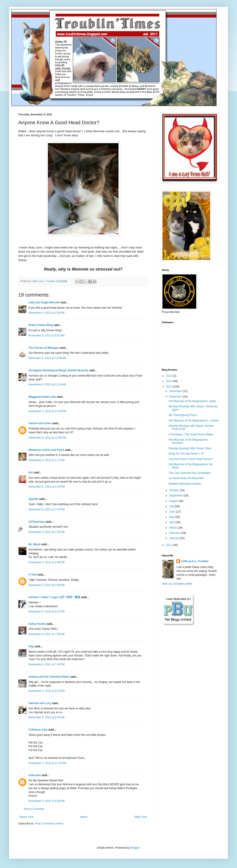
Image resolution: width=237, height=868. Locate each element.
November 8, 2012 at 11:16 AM (47, 385)
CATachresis (37, 522)
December (176, 391)
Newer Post (26, 817)
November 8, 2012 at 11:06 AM (47, 358)
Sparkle (33, 499)
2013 (170, 381)
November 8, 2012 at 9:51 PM (46, 691)
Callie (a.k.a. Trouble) (195, 561)
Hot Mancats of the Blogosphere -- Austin (194, 421)
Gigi (31, 646)
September (176, 496)
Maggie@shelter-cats (42, 397)
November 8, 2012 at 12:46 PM (47, 411)
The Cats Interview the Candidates (190, 473)
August (174, 501)
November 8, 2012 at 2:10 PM (46, 487)
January (175, 538)
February (175, 533)
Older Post (140, 817)
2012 (170, 387)
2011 (170, 545)
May (172, 517)
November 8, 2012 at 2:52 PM (46, 532)
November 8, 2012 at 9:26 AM (46, 313)
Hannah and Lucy (40, 703)
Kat (31, 473)
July (172, 506)
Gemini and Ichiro (40, 423)
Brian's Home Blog (41, 325)
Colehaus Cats (38, 730)
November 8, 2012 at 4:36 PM (46, 585)
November (176, 397)
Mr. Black (35, 544)
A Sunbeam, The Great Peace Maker (191, 434)
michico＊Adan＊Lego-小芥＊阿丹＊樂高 (54, 597)
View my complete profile (177, 584)
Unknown (35, 775)
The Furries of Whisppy (44, 348)
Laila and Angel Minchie (44, 302)
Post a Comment (34, 809)
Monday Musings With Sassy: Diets (190, 448)
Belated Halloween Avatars (185, 484)
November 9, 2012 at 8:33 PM (46, 801)
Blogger (135, 848)
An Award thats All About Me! (186, 478)
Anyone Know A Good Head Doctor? (191, 459)
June (173, 512)
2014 (170, 376)
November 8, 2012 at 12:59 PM (47, 438)
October (175, 490)
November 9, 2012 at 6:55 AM (46, 717)
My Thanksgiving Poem (183, 415)
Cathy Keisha (37, 624)
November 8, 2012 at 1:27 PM (46, 460)
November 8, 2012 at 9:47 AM (46, 336)
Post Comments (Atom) (49, 824)
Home (84, 817)
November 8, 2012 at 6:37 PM (46, 612)
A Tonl (33, 575)
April (172, 522)
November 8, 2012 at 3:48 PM (46, 562)
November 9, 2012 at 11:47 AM (47, 763)
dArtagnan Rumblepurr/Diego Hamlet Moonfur (58, 370)
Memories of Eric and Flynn (46, 450)
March (174, 528)
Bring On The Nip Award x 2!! (186, 454)
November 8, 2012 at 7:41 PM (46, 664)
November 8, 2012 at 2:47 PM (46, 509)
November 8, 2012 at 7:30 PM (46, 634)
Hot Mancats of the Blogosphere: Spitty (192, 401)
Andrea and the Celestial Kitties (49, 677)
